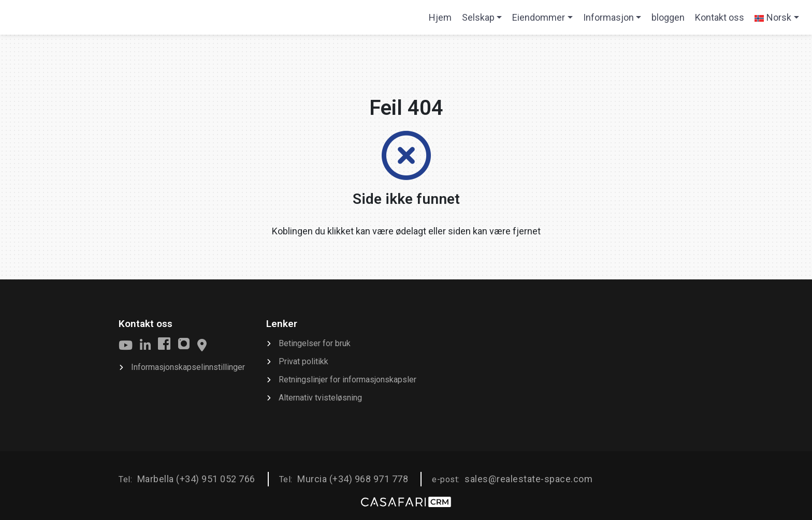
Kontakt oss (720, 17)
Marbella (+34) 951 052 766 (196, 479)
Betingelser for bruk (315, 343)
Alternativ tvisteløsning (320, 398)
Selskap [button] (478, 17)
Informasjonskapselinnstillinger (188, 367)
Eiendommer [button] (539, 17)
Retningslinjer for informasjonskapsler (347, 380)
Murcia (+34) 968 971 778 (353, 479)
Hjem (443, 21)
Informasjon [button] (608, 17)
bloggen (668, 17)
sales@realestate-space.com (528, 479)
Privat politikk (303, 361)
